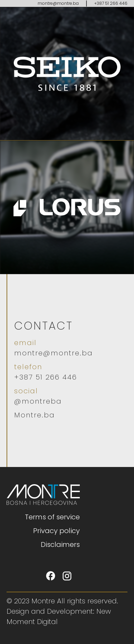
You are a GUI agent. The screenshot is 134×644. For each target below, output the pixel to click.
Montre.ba (35, 415)
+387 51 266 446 (111, 3)
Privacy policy (56, 531)
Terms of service (52, 517)
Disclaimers (60, 544)
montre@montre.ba (58, 3)
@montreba (38, 401)
